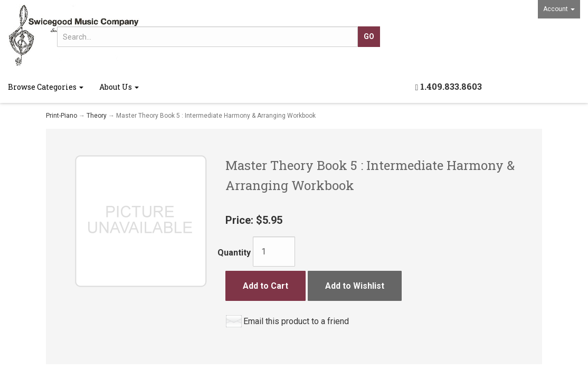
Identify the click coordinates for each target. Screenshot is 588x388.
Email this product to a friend (296, 321)
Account (559, 9)
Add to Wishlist (355, 286)
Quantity (234, 253)
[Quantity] (274, 252)
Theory (97, 116)
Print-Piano (61, 116)
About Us (119, 87)
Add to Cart (265, 286)
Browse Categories (46, 87)
